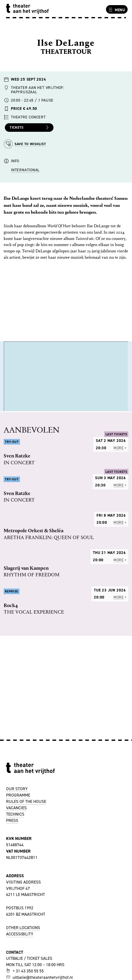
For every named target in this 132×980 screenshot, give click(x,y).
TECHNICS (15, 814)
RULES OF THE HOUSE (26, 801)
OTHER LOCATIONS (23, 928)
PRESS (12, 820)
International (25, 170)
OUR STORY (17, 789)
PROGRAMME (18, 795)
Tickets (30, 128)
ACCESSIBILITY (20, 934)
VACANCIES (16, 808)
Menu (116, 10)
